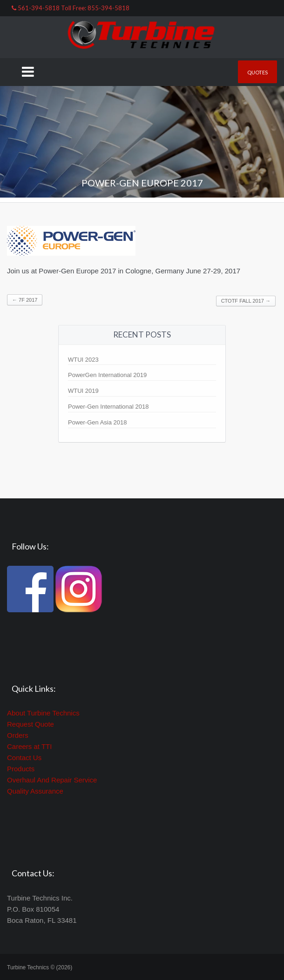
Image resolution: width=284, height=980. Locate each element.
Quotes (257, 72)
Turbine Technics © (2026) (40, 967)
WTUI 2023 (83, 360)
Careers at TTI (29, 746)
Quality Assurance (35, 791)
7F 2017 (25, 300)
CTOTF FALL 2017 (246, 301)
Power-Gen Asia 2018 (97, 422)
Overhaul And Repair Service (52, 780)
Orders (18, 735)
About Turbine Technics (43, 713)
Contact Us (24, 758)
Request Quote (30, 724)
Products (21, 769)
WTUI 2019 (83, 391)
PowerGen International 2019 (107, 375)
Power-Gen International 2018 (108, 407)
